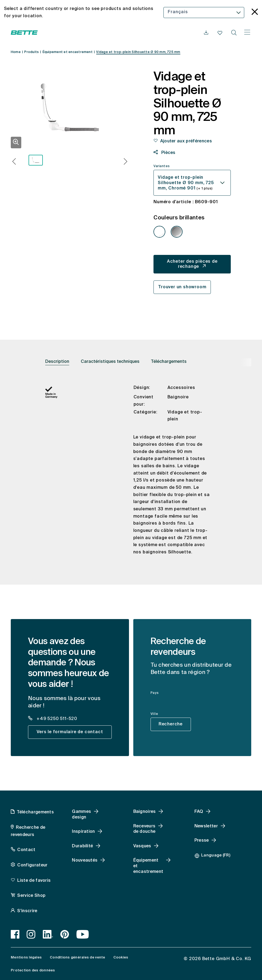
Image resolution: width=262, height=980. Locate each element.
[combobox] (204, 13)
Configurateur (32, 865)
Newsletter (206, 826)
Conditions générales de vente (77, 958)
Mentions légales (26, 958)
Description (57, 362)
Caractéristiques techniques (110, 362)
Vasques (142, 846)
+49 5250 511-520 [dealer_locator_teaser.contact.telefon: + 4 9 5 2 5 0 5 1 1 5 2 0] (56, 719)
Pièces (168, 153)
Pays (155, 693)
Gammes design (81, 815)
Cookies (121, 958)
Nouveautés (85, 860)
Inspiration (83, 832)
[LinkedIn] (48, 934)
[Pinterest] (65, 934)
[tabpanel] (131, 474)
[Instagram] (31, 934)
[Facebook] (15, 934)
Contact (26, 850)
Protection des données (33, 970)
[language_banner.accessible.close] (255, 13)
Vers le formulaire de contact (70, 732)
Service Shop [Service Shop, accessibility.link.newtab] (31, 896)
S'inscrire (27, 911)
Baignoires (145, 812)
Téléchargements (169, 362)
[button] (14, 162)
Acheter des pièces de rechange (192, 264)
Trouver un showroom (182, 287)
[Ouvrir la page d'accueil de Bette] (24, 33)
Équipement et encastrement (148, 866)
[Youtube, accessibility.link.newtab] (83, 934)
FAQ (199, 812)
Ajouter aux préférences (186, 141)
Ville (154, 714)
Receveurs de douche (144, 829)
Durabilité (82, 846)
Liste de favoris (34, 881)
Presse (202, 841)
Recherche (171, 724)
